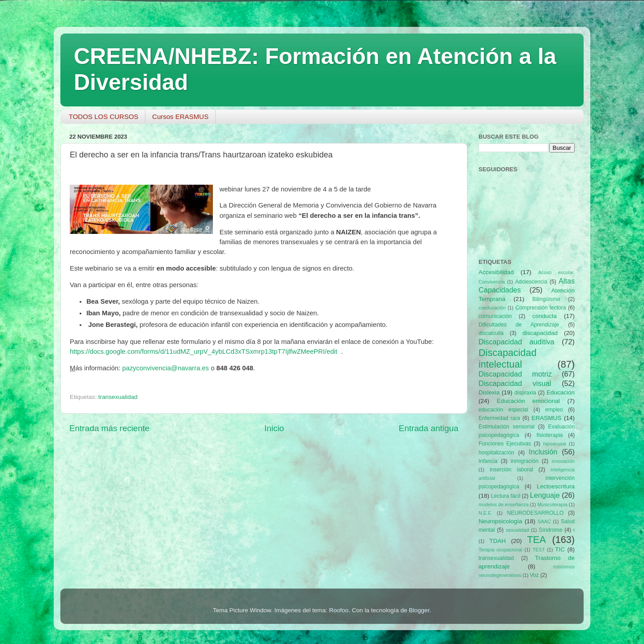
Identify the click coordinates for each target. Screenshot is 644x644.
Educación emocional (528, 401)
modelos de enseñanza (504, 504)
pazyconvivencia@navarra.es (165, 368)
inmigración (525, 461)
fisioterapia (550, 435)
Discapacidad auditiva (517, 342)
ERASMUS (547, 418)
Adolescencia (531, 282)
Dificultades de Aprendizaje (519, 325)
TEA (537, 540)
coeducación (492, 308)
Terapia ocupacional (500, 550)
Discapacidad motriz (515, 374)
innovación (563, 461)
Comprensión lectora (540, 308)
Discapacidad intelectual (508, 358)
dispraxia (525, 393)
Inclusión (543, 452)
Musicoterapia (552, 504)
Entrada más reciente (110, 428)
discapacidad (540, 333)
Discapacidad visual (515, 383)
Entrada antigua (429, 428)
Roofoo (339, 610)
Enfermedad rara (499, 418)
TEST (539, 550)
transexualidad (118, 397)
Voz (534, 575)
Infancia (488, 461)
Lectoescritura (556, 486)
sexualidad (517, 530)
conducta (544, 316)
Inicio (274, 428)
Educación (561, 392)
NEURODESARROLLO (535, 513)
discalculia (491, 333)
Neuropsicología (500, 521)
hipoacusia (555, 444)
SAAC (544, 521)
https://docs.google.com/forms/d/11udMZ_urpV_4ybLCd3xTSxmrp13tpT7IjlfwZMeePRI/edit (203, 352)
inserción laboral (511, 470)
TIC (560, 549)
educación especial (503, 410)
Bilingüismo (546, 299)
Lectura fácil (506, 496)
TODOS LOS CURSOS (104, 117)
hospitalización (496, 453)
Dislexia (489, 392)
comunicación (495, 316)
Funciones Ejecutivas (505, 444)
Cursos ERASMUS (180, 117)
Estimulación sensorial (506, 427)
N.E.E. (485, 513)
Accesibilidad (496, 272)
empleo (554, 410)
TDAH (498, 541)
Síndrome (551, 530)
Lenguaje (545, 495)
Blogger (419, 610)
